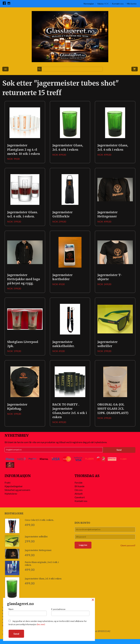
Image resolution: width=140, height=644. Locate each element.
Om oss (79, 495)
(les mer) (41, 624)
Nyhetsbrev (11, 498)
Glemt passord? (128, 552)
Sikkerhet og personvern (17, 495)
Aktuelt (79, 498)
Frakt (8, 487)
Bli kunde (79, 491)
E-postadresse (70, 611)
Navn (28, 611)
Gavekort (80, 502)
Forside (79, 487)
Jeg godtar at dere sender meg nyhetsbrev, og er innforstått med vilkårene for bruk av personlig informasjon (48, 623)
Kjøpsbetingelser (14, 491)
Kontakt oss (81, 506)
